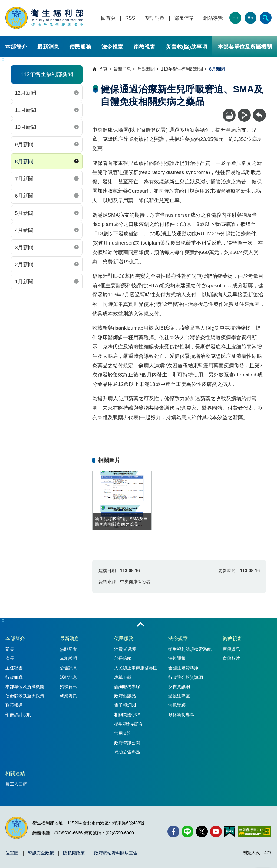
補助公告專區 (127, 752)
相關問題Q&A (127, 715)
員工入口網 (16, 784)
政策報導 (14, 705)
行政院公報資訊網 (186, 677)
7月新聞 (24, 179)
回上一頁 (259, 111)
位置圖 (12, 853)
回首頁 (108, 18)
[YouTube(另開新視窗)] (216, 832)
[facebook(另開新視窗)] (173, 832)
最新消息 (48, 47)
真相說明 (68, 658)
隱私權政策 (74, 853)
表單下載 (123, 677)
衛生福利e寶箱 (128, 724)
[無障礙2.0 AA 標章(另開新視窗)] (254, 832)
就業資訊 (68, 696)
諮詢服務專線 (127, 687)
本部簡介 (16, 47)
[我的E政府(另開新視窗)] (230, 832)
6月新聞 (24, 196)
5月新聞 (24, 213)
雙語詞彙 (155, 18)
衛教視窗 (144, 47)
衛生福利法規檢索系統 (190, 649)
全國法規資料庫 (183, 668)
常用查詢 (123, 733)
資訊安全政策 (41, 853)
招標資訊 (68, 687)
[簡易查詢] (266, 18)
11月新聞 (25, 110)
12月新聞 (25, 93)
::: (2, 3)
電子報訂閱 (125, 705)
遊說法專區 (179, 696)
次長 (10, 658)
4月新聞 (24, 230)
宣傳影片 (231, 658)
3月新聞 (24, 247)
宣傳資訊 (231, 649)
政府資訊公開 (127, 743)
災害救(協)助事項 (187, 47)
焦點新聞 (146, 69)
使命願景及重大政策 (25, 696)
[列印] (229, 115)
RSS (130, 18)
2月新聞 (24, 264)
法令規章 (112, 47)
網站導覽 (213, 18)
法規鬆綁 (177, 705)
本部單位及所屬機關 (25, 687)
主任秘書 (14, 668)
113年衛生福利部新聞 (182, 69)
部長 (10, 649)
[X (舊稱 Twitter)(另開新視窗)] (202, 832)
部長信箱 (184, 18)
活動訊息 (68, 677)
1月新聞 (24, 282)
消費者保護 (125, 649)
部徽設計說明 (18, 715)
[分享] (244, 115)
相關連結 (15, 773)
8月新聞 (24, 161)
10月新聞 (25, 127)
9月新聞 (24, 144)
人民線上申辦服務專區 (136, 668)
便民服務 (80, 47)
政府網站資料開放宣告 (116, 853)
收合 (141, 625)
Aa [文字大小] (250, 18)
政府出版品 (125, 696)
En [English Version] (235, 18)
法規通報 (177, 658)
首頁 (103, 69)
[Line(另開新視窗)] (187, 832)
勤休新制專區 (181, 715)
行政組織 (14, 677)
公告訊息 (68, 668)
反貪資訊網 (179, 687)
